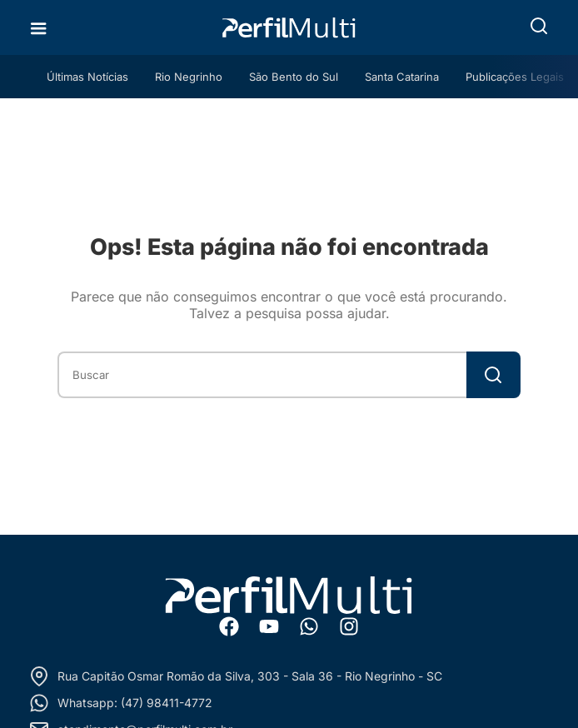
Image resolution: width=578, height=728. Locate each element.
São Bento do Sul (294, 77)
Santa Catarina (402, 77)
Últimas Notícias (87, 77)
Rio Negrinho (189, 77)
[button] (539, 26)
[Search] (493, 375)
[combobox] (262, 375)
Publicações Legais (515, 77)
